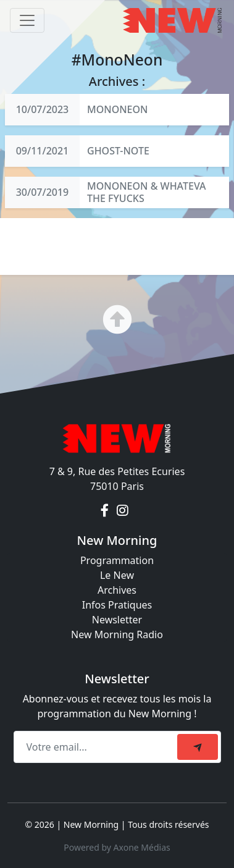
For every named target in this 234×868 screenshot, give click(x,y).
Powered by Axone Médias (117, 847)
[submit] (198, 747)
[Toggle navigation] (27, 20)
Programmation (117, 560)
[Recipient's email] (97, 747)
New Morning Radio (117, 634)
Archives (117, 590)
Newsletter (117, 620)
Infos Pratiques (117, 605)
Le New (117, 575)
